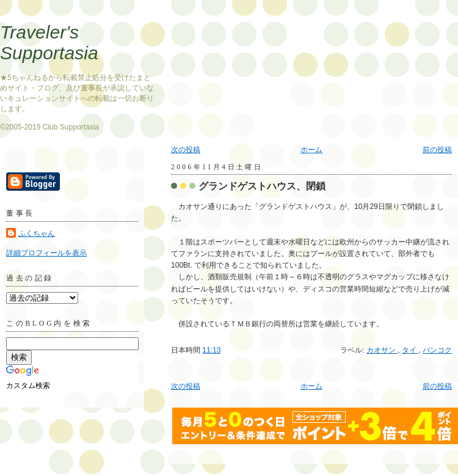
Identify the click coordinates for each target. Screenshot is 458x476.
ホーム (311, 150)
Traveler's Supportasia (49, 42)
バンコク (437, 350)
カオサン (382, 350)
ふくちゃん (37, 233)
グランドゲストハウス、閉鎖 (262, 186)
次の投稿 (186, 150)
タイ (410, 350)
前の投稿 (437, 150)
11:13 (211, 350)
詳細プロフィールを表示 (46, 253)
